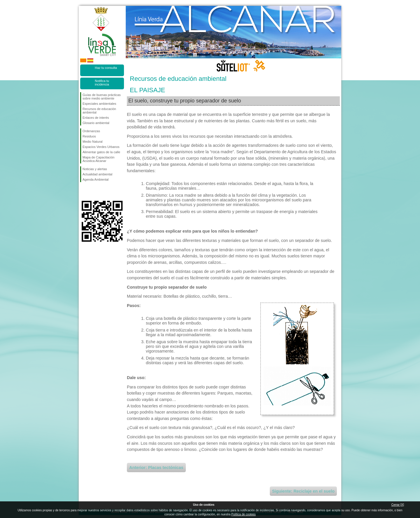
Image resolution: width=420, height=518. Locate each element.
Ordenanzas (91, 131)
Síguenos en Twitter (93, 191)
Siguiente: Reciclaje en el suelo (303, 491)
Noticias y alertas (95, 169)
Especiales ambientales (99, 104)
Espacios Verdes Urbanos (101, 147)
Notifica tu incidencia (102, 83)
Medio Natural (92, 142)
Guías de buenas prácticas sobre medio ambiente (102, 97)
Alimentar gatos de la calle (101, 152)
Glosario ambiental (96, 123)
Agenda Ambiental (96, 179)
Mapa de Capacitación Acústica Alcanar (98, 159)
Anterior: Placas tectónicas (156, 468)
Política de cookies (243, 514)
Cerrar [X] (398, 505)
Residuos (89, 136)
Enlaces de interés (96, 118)
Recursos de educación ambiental (99, 111)
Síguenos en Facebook (84, 191)
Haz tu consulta (106, 68)
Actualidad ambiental (97, 174)
